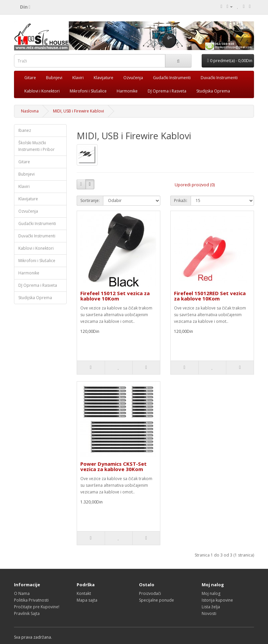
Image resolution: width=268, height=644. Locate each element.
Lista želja (211, 607)
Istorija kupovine (217, 600)
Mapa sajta (87, 600)
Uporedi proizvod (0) (195, 185)
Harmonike (127, 91)
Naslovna (30, 111)
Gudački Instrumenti (172, 78)
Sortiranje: (90, 200)
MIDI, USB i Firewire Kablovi (78, 111)
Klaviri (78, 78)
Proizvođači (150, 593)
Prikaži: (181, 200)
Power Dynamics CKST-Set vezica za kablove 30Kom (113, 467)
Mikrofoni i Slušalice (88, 91)
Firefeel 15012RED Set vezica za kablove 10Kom (210, 296)
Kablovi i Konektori (42, 91)
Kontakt (84, 593)
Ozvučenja (133, 78)
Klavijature (103, 78)
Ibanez (25, 130)
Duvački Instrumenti (219, 78)
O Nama (22, 593)
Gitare (30, 78)
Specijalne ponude (156, 600)
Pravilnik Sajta (27, 613)
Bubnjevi (54, 78)
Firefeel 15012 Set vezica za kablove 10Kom (115, 296)
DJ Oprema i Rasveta (167, 91)
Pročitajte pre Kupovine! (37, 607)
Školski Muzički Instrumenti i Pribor (36, 146)
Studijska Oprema (213, 91)
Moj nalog (211, 593)
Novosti (209, 613)
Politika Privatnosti (31, 600)
